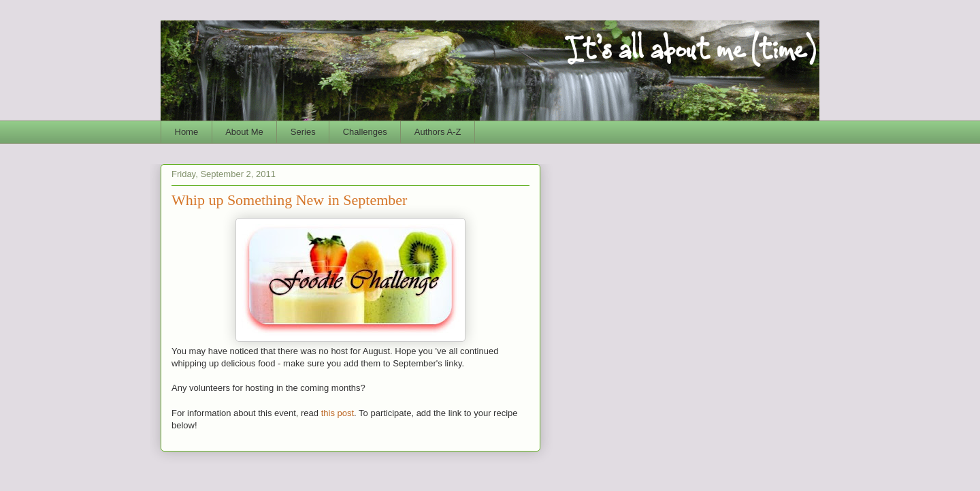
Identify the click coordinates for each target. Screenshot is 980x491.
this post (338, 413)
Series (303, 132)
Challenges (365, 132)
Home (187, 132)
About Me (244, 132)
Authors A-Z (438, 132)
